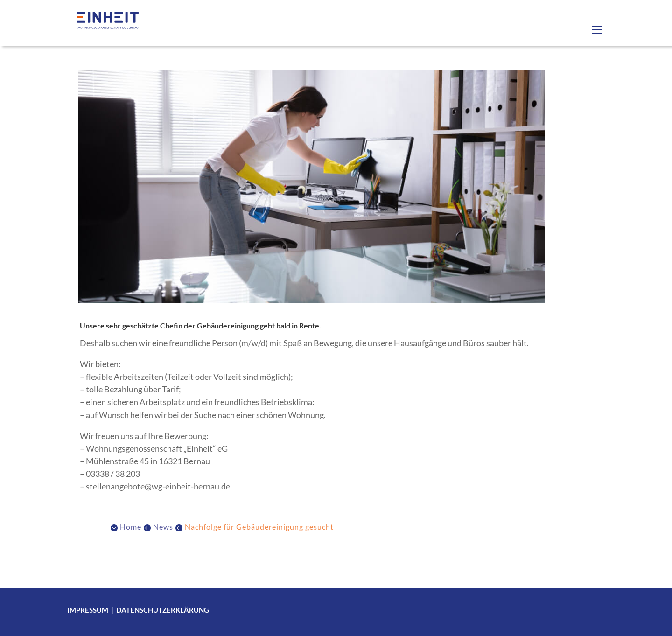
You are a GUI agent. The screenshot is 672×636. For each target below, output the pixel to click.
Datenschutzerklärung (163, 610)
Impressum (88, 610)
